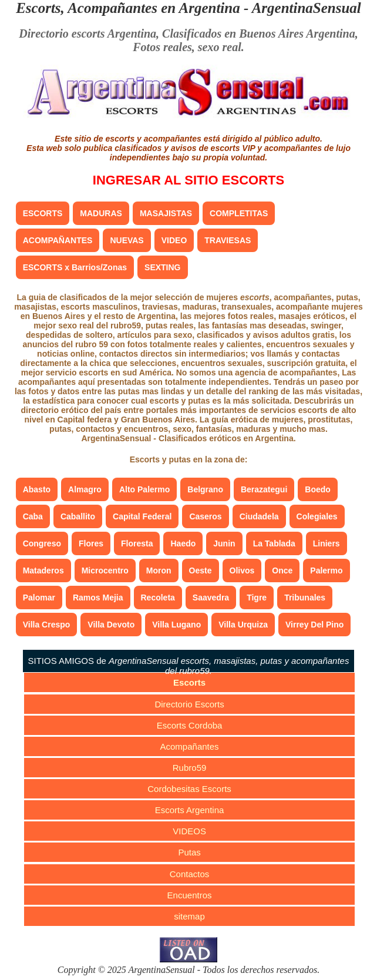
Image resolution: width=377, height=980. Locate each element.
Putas (189, 852)
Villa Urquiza (243, 625)
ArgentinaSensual (307, 8)
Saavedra (211, 598)
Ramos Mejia (98, 598)
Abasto (37, 489)
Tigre (257, 598)
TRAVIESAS (228, 240)
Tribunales (305, 598)
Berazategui (264, 489)
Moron (159, 570)
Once (282, 570)
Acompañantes (190, 746)
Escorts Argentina (190, 810)
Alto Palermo (144, 489)
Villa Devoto (111, 625)
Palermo (326, 570)
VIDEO (174, 240)
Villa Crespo (47, 625)
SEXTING (162, 267)
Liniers (326, 543)
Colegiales (317, 516)
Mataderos (43, 570)
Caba (33, 516)
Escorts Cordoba (190, 725)
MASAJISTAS (166, 213)
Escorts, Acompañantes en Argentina (128, 8)
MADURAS (101, 213)
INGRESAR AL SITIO (188, 180)
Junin (224, 543)
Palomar (39, 598)
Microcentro (105, 570)
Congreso (42, 543)
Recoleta (158, 598)
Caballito (78, 516)
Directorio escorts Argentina (87, 33)
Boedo (318, 489)
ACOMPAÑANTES (58, 240)
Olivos (242, 570)
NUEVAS (127, 240)
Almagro (85, 489)
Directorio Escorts (189, 704)
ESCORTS (43, 213)
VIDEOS (189, 831)
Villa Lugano (176, 625)
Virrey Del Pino (314, 625)
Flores (91, 543)
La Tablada (274, 543)
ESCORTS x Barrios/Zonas (75, 267)
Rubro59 (190, 768)
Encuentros (190, 895)
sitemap (189, 916)
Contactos (190, 874)
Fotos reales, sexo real (187, 47)
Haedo (183, 543)
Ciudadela (259, 516)
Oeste (201, 570)
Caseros (205, 516)
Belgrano (205, 489)
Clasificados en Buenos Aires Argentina (259, 33)
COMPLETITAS (239, 213)
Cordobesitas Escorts (189, 789)
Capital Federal (142, 516)
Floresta (137, 543)
